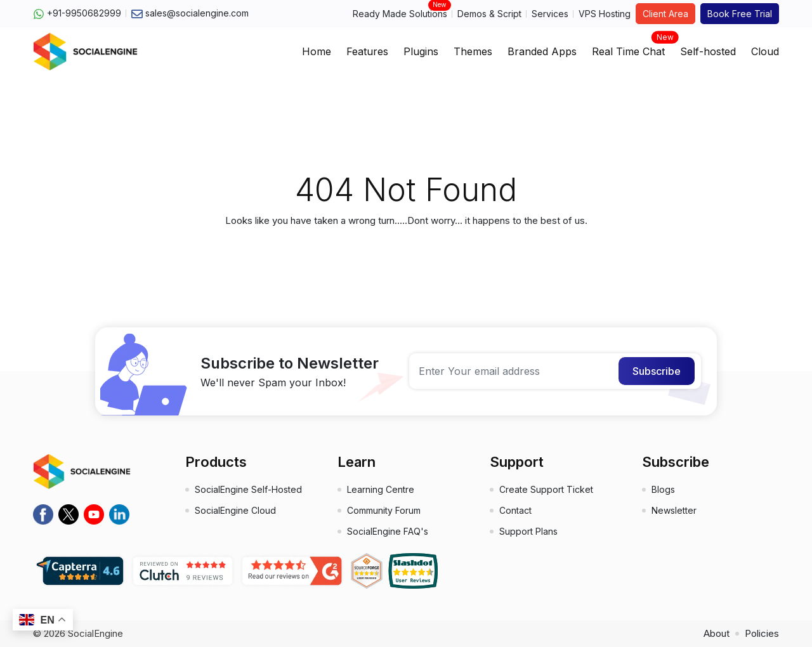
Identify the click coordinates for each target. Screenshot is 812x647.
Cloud (765, 51)
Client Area (665, 14)
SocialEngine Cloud (235, 510)
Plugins (421, 51)
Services (550, 14)
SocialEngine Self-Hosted (248, 489)
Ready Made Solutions (400, 13)
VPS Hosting (605, 14)
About (717, 633)
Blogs (663, 489)
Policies (762, 633)
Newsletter (674, 510)
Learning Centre (381, 489)
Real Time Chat (628, 48)
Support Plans (528, 531)
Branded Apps (542, 51)
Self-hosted (708, 51)
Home (317, 51)
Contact (515, 510)
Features (367, 51)
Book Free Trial (740, 14)
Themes (473, 51)
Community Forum (384, 510)
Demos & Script (489, 14)
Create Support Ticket (546, 489)
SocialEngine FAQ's (388, 531)
